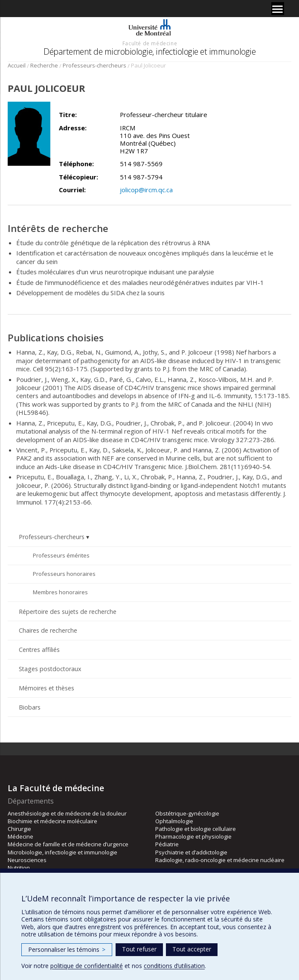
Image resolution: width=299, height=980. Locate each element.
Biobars (30, 707)
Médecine (20, 836)
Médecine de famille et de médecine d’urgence (68, 844)
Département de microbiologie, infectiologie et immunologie (149, 51)
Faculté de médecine (150, 43)
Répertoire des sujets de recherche (68, 612)
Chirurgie (19, 829)
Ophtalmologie (174, 821)
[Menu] (278, 9)
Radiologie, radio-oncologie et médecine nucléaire (220, 860)
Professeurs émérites (61, 555)
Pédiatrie (167, 844)
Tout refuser (139, 949)
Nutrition (19, 868)
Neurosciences (27, 860)
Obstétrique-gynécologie (187, 813)
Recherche (44, 65)
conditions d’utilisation (174, 966)
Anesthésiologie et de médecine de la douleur (67, 813)
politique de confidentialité (87, 966)
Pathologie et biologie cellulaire (196, 829)
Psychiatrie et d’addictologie (191, 852)
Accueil (17, 65)
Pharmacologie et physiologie (193, 836)
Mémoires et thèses (46, 688)
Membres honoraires (60, 592)
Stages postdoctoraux (50, 669)
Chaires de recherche (48, 630)
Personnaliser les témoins (67, 949)
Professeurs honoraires (64, 574)
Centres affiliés (39, 650)
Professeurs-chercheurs (94, 65)
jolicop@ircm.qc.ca (146, 190)
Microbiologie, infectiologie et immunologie (62, 852)
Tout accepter (192, 949)
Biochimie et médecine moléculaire (52, 821)
